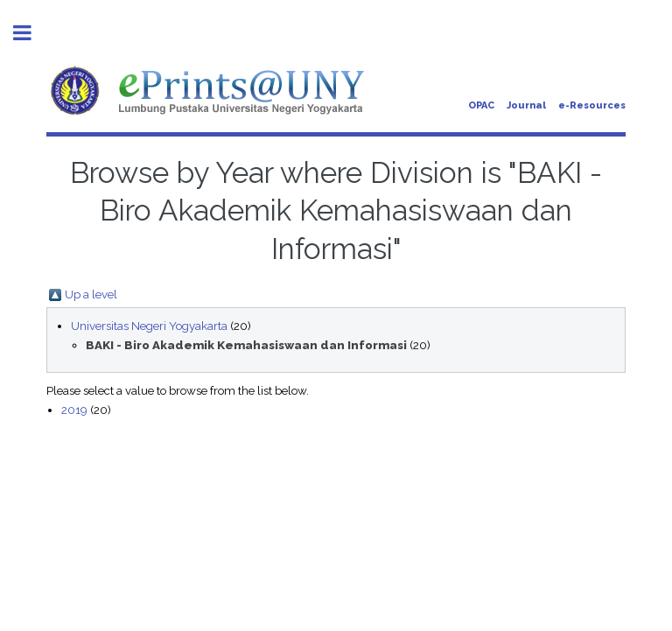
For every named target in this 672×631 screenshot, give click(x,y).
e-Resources (592, 105)
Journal (526, 105)
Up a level (91, 294)
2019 (74, 410)
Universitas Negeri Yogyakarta (149, 326)
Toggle (31, 33)
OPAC (481, 105)
